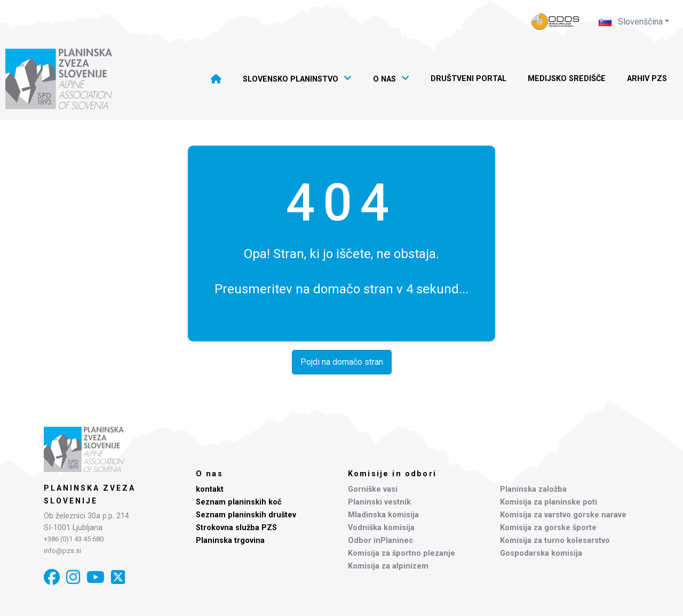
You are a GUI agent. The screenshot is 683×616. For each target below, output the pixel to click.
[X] (118, 577)
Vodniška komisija (381, 528)
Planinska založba (533, 489)
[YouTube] (96, 577)
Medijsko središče (567, 79)
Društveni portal (468, 79)
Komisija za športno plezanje (402, 553)
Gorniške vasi (373, 489)
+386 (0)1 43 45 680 (74, 539)
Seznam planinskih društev (246, 515)
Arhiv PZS (647, 79)
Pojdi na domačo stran (342, 362)
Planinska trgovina (230, 541)
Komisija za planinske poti (549, 502)
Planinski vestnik (379, 502)
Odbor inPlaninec (380, 541)
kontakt (210, 489)
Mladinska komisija (383, 515)
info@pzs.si (62, 551)
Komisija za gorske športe (548, 528)
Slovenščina (631, 22)
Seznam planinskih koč (239, 502)
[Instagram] (73, 577)
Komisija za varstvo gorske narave (563, 515)
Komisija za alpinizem (388, 566)
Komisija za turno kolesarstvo (555, 541)
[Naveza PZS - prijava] (555, 22)
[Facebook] (52, 577)
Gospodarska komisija (541, 553)
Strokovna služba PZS (236, 528)
